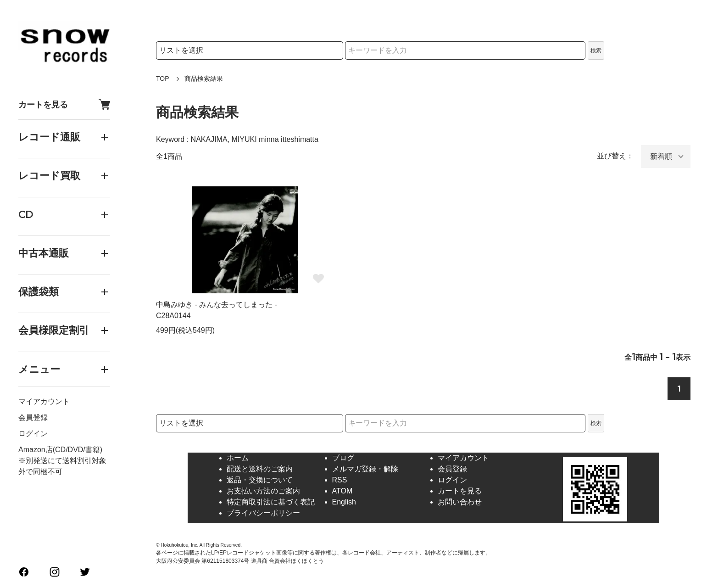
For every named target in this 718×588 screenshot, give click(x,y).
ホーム (238, 458)
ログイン (33, 434)
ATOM (342, 491)
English (344, 502)
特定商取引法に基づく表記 (271, 502)
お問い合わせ (460, 502)
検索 (596, 50)
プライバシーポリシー (263, 513)
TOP (163, 78)
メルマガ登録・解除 (365, 469)
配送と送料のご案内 (260, 469)
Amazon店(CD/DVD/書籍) (60, 450)
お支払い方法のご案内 (263, 491)
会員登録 (33, 417)
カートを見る (64, 104)
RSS (340, 480)
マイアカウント (44, 401)
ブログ (343, 458)
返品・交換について (260, 480)
